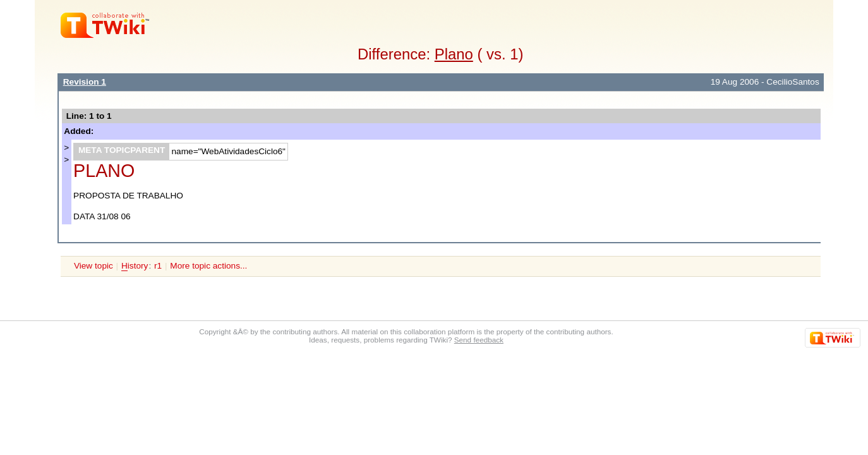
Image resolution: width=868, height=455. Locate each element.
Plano (454, 54)
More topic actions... (208, 266)
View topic (93, 266)
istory (135, 266)
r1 (158, 266)
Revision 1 (85, 82)
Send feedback (479, 340)
